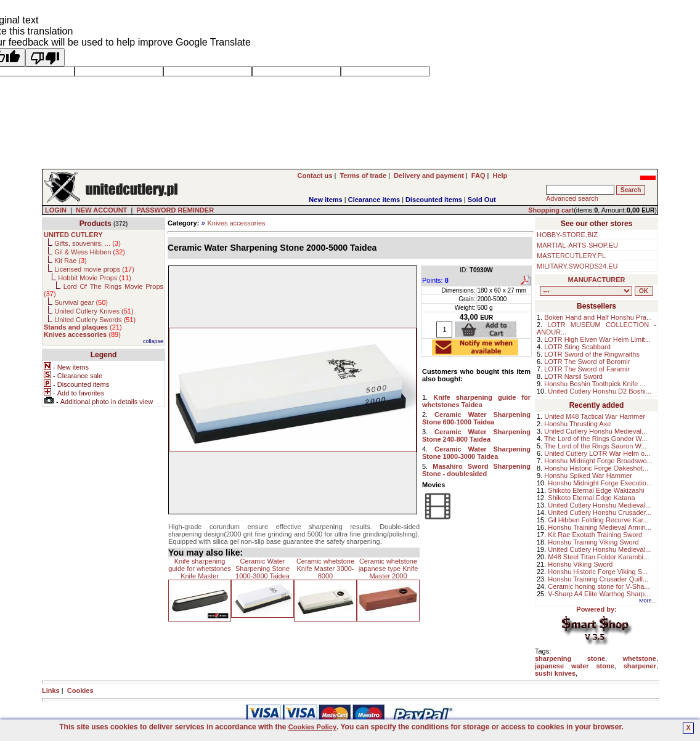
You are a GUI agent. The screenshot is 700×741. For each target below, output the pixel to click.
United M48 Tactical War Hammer (595, 416)
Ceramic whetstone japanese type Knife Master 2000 (389, 569)
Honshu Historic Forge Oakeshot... (596, 468)
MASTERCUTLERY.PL (571, 256)
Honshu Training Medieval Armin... (600, 527)
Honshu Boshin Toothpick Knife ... (595, 384)
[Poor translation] (45, 57)
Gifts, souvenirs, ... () (87, 243)
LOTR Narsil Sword (573, 376)
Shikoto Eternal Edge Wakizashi (596, 490)
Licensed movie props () (94, 269)
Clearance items (374, 200)
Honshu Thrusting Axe (577, 424)
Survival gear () (81, 302)
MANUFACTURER (597, 280)
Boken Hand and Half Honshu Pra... (598, 317)
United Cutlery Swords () (95, 320)
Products (96, 224)
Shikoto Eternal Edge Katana (591, 498)
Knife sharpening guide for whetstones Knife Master (200, 569)
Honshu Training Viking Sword (593, 542)
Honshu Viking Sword (580, 564)
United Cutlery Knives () (94, 311)
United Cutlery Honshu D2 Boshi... (600, 391)
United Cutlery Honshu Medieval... (596, 431)
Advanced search (572, 198)
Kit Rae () (71, 261)
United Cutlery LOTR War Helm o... (597, 453)
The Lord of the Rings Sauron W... (595, 446)
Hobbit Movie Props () (95, 278)
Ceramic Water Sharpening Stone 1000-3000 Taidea (262, 569)
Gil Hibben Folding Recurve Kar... (598, 520)
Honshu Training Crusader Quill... (598, 579)
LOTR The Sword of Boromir (587, 362)
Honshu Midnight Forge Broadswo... (598, 461)
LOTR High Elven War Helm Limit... (597, 339)
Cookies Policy (312, 727)
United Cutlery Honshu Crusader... (600, 512)
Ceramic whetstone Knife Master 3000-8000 (325, 569)
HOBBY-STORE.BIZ (567, 235)
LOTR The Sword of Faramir (587, 369)
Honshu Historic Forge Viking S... (598, 572)
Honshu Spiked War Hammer (588, 476)
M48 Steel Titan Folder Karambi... (598, 557)
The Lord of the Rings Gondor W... (596, 439)
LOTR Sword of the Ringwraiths (592, 354)
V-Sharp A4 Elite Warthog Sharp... (599, 594)
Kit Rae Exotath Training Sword (595, 535)
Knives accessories (236, 223)
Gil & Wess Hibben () (90, 252)
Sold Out (482, 200)
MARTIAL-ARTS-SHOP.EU (577, 245)
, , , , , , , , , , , (586, 291)
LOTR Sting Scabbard (577, 347)
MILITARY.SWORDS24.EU (577, 266)
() (83, 327)
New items (325, 200)
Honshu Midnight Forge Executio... (600, 483)
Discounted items (434, 200)
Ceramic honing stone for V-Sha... (599, 586)
